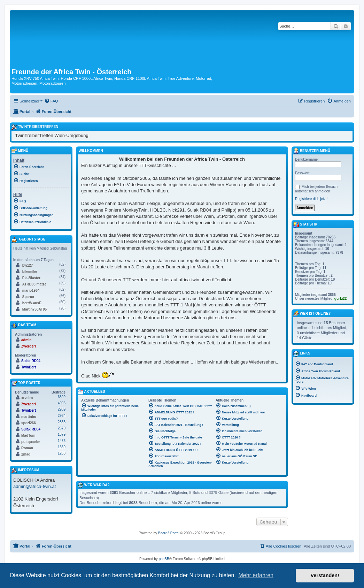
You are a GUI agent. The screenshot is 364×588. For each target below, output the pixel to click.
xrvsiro (27, 398)
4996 (62, 403)
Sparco (28, 297)
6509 (62, 397)
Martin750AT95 (34, 309)
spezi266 (29, 423)
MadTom (28, 436)
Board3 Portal (169, 533)
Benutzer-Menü (312, 151)
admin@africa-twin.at (34, 486)
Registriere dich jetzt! (311, 199)
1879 (62, 434)
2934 (62, 416)
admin (26, 340)
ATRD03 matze (34, 284)
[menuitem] (51, 101)
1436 (62, 441)
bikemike (30, 272)
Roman (27, 448)
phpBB (164, 559)
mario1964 (31, 291)
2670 (62, 428)
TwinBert (29, 367)
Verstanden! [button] (325, 575)
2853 (62, 422)
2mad (26, 454)
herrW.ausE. (32, 303)
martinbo (29, 417)
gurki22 (341, 299)
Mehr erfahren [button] (256, 575)
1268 (62, 453)
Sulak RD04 (31, 361)
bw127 (28, 265)
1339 (62, 447)
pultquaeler (31, 442)
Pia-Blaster (31, 278)
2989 (62, 409)
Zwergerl (29, 346)
